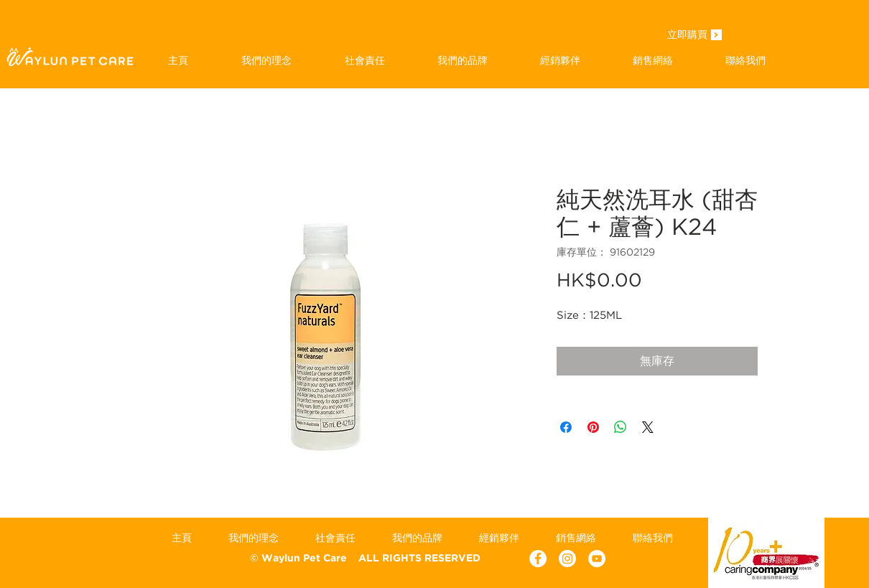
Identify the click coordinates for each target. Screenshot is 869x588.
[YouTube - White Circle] (597, 559)
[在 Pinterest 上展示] (593, 427)
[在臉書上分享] (566, 427)
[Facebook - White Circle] (538, 559)
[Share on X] (648, 427)
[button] (462, 60)
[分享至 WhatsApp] (621, 427)
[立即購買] (687, 36)
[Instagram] (567, 559)
